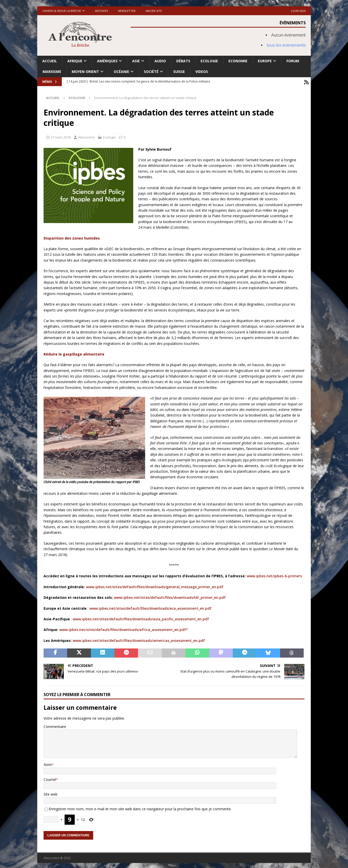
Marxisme (52, 72)
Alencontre (86, 136)
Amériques (107, 61)
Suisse (179, 72)
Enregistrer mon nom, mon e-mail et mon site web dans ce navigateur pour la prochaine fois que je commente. (140, 808)
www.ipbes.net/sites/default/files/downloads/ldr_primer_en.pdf (170, 596)
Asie (136, 61)
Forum (293, 61)
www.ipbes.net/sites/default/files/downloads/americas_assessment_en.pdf (139, 639)
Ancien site (154, 11)
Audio (160, 61)
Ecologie (209, 61)
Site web (51, 793)
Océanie (121, 72)
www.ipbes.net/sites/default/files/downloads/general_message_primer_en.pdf (155, 586)
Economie (238, 61)
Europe (265, 61)
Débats (183, 61)
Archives (101, 11)
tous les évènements (286, 45)
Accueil (50, 61)
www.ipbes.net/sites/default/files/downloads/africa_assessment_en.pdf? (123, 628)
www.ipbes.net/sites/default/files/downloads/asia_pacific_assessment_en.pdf (141, 618)
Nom (48, 763)
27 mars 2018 (61, 136)
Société (151, 72)
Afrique (75, 61)
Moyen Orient (85, 72)
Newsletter (127, 11)
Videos (202, 72)
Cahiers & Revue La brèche (62, 11)
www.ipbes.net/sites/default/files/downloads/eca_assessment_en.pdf (150, 607)
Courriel (50, 778)
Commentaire (55, 725)
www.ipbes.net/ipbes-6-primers (274, 575)
